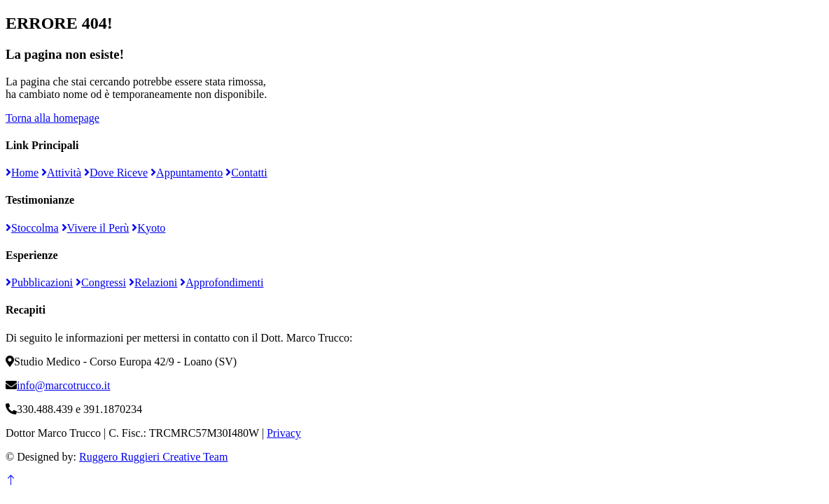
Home (22, 173)
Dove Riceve (116, 173)
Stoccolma (32, 228)
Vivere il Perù (96, 228)
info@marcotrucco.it (63, 385)
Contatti (246, 173)
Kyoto (148, 228)
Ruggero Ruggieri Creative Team (153, 457)
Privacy (284, 433)
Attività (61, 173)
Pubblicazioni (39, 282)
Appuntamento (187, 173)
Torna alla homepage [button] (53, 118)
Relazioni (153, 282)
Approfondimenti (222, 282)
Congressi (101, 282)
